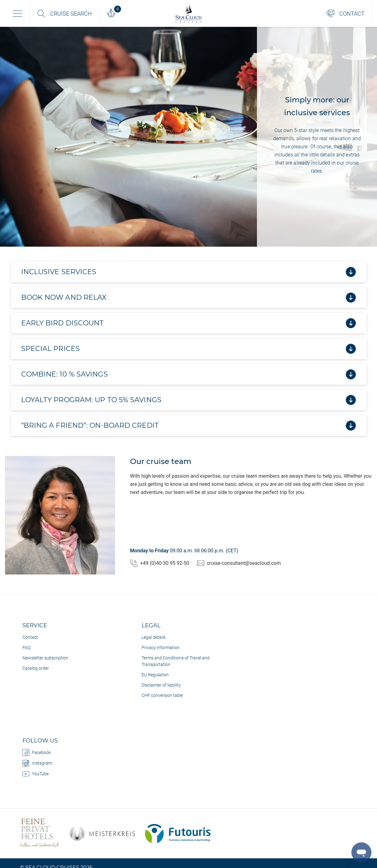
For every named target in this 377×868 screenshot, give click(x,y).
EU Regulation (155, 675)
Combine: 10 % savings (189, 374)
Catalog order (36, 668)
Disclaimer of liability (161, 685)
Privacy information (161, 648)
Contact (30, 637)
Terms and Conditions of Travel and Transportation (176, 661)
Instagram (37, 763)
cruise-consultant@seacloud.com (239, 563)
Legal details (154, 637)
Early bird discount (189, 323)
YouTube (36, 774)
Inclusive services (189, 272)
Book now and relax (189, 298)
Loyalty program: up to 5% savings (189, 400)
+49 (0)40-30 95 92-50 (160, 563)
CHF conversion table (162, 695)
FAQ (26, 648)
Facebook (37, 752)
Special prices (189, 349)
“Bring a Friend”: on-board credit (189, 426)
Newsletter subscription (45, 658)
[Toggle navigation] (17, 13)
